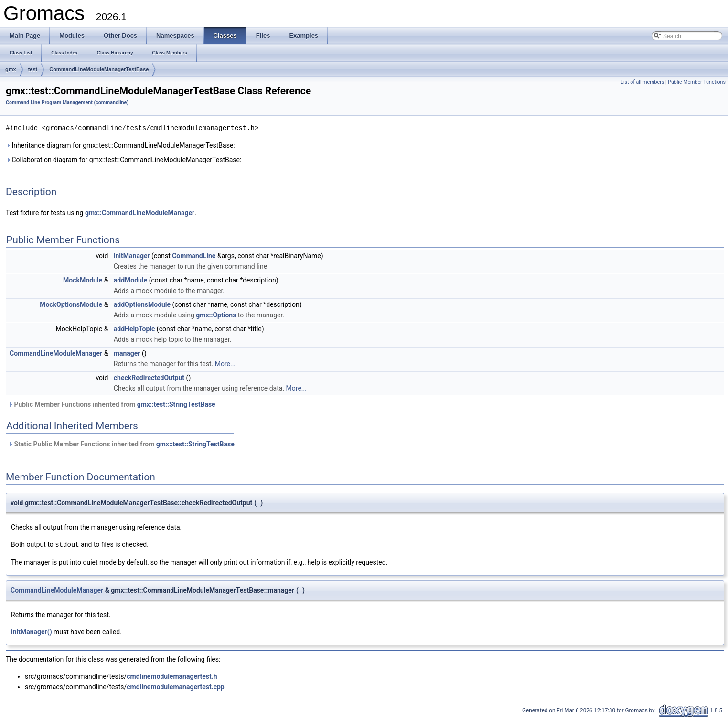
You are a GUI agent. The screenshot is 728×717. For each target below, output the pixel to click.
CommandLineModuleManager (56, 353)
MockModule (83, 280)
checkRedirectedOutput (149, 377)
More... (225, 363)
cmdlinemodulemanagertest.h (172, 675)
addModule (130, 280)
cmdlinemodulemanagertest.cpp (175, 686)
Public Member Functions (697, 82)
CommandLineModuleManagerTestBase (99, 69)
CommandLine (194, 255)
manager (127, 353)
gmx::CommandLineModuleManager (140, 212)
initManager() (32, 631)
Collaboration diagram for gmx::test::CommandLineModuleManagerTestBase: (123, 159)
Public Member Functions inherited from (112, 404)
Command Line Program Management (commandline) (67, 103)
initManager (132, 255)
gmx (11, 69)
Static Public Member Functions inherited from (121, 444)
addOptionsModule (142, 304)
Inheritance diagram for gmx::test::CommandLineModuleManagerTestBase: (120, 145)
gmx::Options (216, 315)
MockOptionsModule (71, 304)
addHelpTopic (134, 328)
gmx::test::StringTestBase (176, 404)
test (33, 69)
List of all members (642, 82)
